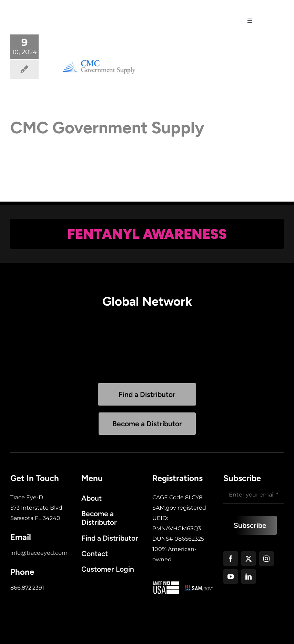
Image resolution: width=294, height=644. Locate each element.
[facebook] (231, 559)
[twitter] (249, 559)
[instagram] (266, 559)
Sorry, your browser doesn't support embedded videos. (147, 349)
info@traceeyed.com (39, 553)
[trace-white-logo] (52, 7)
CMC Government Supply (107, 127)
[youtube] (231, 576)
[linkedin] (249, 576)
